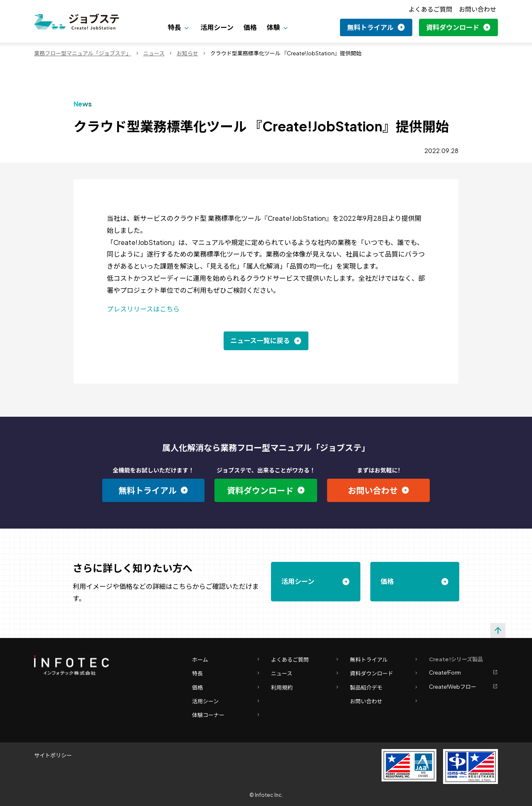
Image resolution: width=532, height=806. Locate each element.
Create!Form (463, 673)
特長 (175, 27)
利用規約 (305, 688)
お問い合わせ (478, 9)
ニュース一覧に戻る (260, 340)
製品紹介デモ (384, 688)
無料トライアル (370, 27)
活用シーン (217, 27)
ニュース (154, 53)
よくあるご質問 (430, 9)
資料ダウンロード (453, 27)
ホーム (227, 660)
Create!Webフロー (463, 687)
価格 (250, 27)
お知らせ (187, 53)
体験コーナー (227, 715)
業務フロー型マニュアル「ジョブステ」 (83, 53)
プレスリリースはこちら (143, 309)
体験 (273, 27)
